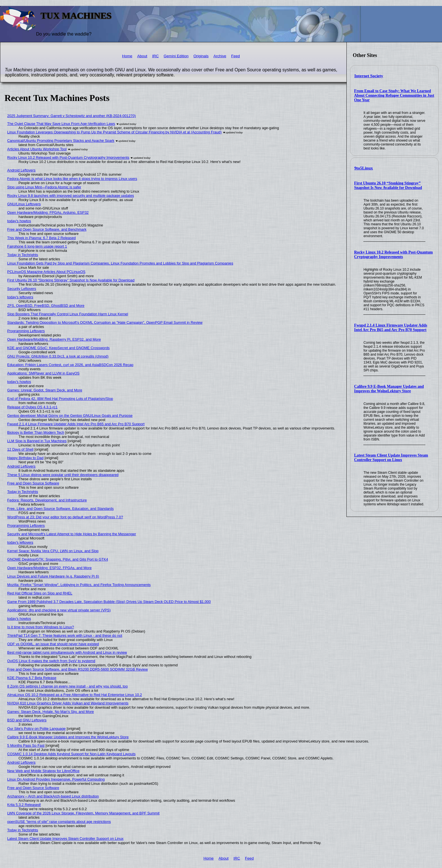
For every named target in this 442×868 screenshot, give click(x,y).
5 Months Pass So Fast (26, 745)
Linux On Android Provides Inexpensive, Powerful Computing (56, 779)
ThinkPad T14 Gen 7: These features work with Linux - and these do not (65, 635)
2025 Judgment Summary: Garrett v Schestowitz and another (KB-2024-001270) (72, 116)
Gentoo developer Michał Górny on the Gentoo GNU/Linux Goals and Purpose (70, 416)
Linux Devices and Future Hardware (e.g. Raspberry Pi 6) (53, 576)
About (142, 56)
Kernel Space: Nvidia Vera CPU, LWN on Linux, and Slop (53, 551)
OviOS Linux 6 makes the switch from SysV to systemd (51, 661)
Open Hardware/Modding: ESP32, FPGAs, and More (49, 568)
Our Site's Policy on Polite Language (37, 729)
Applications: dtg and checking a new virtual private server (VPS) (59, 610)
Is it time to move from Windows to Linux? (41, 627)
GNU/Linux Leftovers (24, 204)
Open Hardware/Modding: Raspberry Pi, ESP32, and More (54, 339)
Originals (201, 56)
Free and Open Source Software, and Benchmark (47, 229)
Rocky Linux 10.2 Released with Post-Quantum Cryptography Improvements (393, 255)
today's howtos (19, 221)
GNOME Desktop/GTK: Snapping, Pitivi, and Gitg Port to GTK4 (58, 559)
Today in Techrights (23, 255)
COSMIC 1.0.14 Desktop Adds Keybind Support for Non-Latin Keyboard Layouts (71, 754)
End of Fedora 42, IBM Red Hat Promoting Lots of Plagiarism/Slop (60, 399)
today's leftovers (20, 297)
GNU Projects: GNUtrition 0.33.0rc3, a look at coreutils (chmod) (58, 356)
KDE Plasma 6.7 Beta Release (32, 678)
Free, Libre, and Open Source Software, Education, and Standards (61, 509)
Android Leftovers (21, 170)
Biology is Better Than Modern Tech (36, 432)
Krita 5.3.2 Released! (24, 805)
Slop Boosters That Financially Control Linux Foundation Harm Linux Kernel (68, 314)
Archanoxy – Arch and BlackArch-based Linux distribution (53, 796)
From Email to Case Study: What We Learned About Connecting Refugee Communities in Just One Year (394, 95)
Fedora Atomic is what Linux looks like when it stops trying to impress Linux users (72, 179)
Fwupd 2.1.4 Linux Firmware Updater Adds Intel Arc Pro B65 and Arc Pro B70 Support (391, 328)
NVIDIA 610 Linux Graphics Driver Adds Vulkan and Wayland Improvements (68, 703)
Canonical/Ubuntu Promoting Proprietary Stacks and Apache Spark (61, 141)
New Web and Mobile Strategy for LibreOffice (43, 771)
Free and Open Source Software (33, 483)
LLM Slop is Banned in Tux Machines (37, 441)
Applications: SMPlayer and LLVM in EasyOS (44, 373)
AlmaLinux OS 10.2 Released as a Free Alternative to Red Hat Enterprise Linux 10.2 (75, 695)
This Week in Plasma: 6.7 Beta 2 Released (42, 238)
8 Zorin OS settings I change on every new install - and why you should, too (68, 686)
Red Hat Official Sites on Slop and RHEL (40, 593)
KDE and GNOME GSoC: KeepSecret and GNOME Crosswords (58, 348)
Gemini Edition (176, 56)
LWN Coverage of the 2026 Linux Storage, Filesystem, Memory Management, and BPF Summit (83, 813)
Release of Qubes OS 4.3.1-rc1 (33, 407)
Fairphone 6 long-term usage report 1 (37, 246)
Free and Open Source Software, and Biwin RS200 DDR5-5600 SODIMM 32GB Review (78, 669)
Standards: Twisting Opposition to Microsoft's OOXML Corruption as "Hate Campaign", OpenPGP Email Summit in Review (105, 322)
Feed (236, 56)
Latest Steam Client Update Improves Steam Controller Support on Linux (391, 458)
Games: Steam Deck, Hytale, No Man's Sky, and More (51, 712)
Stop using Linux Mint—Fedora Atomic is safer (44, 187)
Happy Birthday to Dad (26, 458)
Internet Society (369, 76)
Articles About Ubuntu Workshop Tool (37, 149)
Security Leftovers (22, 289)
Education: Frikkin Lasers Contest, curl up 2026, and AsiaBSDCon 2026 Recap (70, 365)
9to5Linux (364, 168)
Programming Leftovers (26, 331)
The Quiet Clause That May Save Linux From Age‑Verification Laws (61, 124)
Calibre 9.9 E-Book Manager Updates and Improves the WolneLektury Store (389, 389)
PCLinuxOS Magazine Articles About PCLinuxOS (46, 272)
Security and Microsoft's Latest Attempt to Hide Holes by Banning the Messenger (72, 534)
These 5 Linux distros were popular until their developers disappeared (63, 475)
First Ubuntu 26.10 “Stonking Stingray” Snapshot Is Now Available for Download (388, 185)
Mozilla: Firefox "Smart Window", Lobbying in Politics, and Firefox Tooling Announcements (79, 585)
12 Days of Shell (20, 449)
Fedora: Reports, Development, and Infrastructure (47, 500)
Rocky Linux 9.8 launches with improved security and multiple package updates (71, 196)
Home (127, 56)
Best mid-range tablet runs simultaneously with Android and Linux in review (67, 652)
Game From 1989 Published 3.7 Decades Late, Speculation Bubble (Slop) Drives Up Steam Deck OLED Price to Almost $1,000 (109, 602)
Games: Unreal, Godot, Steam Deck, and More (45, 390)
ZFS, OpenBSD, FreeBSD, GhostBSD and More (46, 306)
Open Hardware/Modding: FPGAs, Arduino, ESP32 (48, 212)
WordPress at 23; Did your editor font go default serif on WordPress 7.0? (65, 517)
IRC (155, 56)
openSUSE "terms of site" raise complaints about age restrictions (59, 822)
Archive (220, 56)
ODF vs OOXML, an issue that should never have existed (53, 644)
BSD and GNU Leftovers (27, 720)
